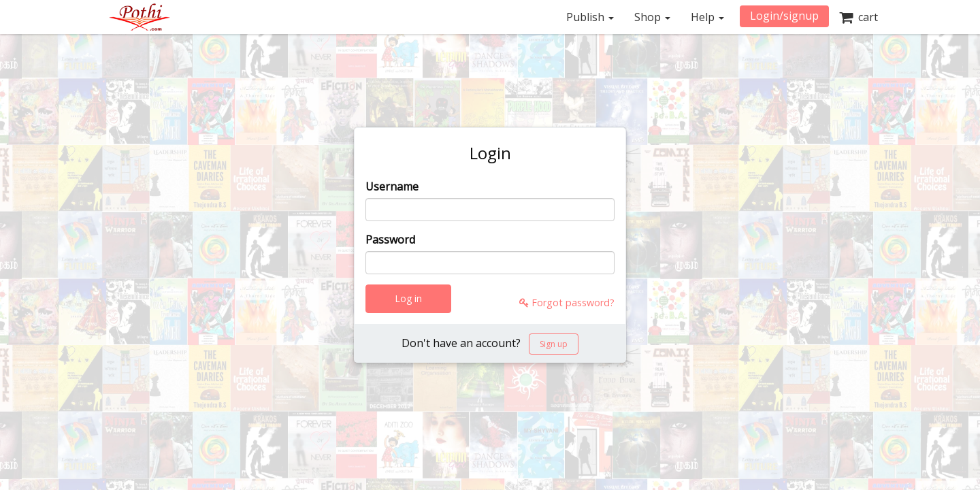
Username (392, 186)
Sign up (554, 344)
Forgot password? (567, 303)
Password (390, 240)
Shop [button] (652, 17)
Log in (408, 298)
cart (859, 17)
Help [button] (707, 17)
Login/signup (784, 16)
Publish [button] (590, 17)
